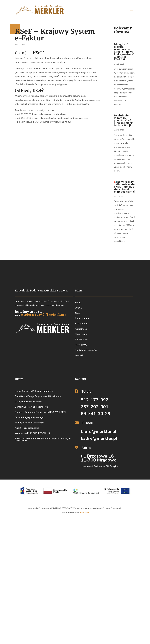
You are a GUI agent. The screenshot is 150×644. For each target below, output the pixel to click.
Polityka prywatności (86, 350)
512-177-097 (95, 400)
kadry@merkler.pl (99, 438)
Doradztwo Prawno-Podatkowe (31, 407)
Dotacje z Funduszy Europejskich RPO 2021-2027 (41, 412)
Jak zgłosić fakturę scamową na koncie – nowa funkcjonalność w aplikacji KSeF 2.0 (124, 52)
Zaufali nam (81, 340)
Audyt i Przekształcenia (27, 428)
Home (78, 303)
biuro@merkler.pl (99, 432)
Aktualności (81, 329)
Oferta (78, 308)
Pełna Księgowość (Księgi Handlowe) (34, 391)
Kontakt (79, 355)
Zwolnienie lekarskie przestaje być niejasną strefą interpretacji (124, 121)
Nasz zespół (81, 334)
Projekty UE (81, 345)
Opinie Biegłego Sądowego (29, 417)
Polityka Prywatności (112, 508)
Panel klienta (82, 318)
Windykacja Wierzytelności (29, 423)
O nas (78, 313)
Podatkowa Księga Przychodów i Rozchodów (38, 396)
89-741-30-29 (96, 414)
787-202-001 (95, 407)
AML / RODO (82, 324)
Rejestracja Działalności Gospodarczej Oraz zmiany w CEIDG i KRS (43, 440)
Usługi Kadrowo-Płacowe (28, 402)
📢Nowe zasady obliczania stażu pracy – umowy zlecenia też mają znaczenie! (124, 187)
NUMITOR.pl (85, 512)
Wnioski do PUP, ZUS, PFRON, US (32, 433)
